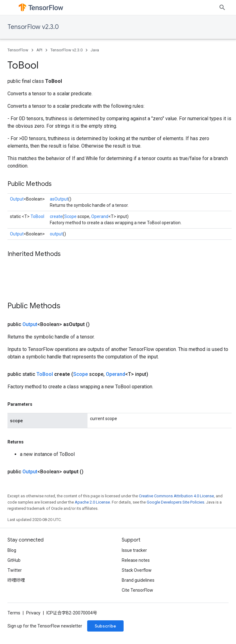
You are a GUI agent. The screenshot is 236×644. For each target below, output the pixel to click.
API (39, 50)
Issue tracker (134, 550)
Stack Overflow (137, 570)
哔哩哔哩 (16, 580)
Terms (14, 613)
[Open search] (222, 7)
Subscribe (105, 626)
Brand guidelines (138, 580)
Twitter (15, 570)
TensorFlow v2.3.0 (33, 27)
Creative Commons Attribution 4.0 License (176, 496)
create (56, 216)
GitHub (14, 560)
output (56, 234)
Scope (70, 216)
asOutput (59, 199)
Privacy (33, 613)
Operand (100, 216)
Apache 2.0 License (92, 502)
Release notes (136, 560)
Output (17, 199)
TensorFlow (18, 50)
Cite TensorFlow (137, 590)
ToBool (37, 216)
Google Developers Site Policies (175, 502)
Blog (12, 550)
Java (95, 50)
